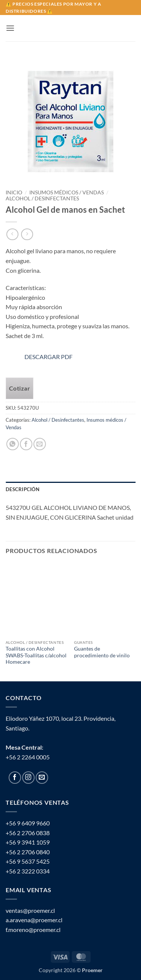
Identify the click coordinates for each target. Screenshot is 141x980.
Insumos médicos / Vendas (67, 192)
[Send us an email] (42, 778)
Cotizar (20, 388)
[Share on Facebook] (26, 444)
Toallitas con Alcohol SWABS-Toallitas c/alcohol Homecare (36, 655)
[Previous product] (27, 234)
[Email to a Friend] (40, 444)
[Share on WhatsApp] (13, 444)
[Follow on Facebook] (15, 778)
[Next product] (12, 234)
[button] (10, 28)
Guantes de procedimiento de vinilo (102, 652)
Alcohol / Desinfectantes (42, 198)
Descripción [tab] (23, 489)
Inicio (14, 192)
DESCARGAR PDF (39, 357)
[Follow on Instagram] (28, 778)
